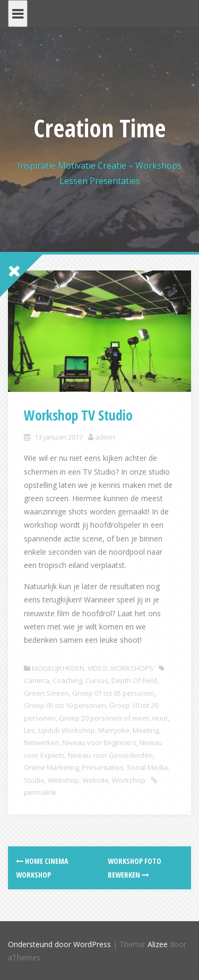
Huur (160, 718)
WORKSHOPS (132, 668)
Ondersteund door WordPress (59, 944)
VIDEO (97, 668)
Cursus (97, 680)
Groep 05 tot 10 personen (65, 705)
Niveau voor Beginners (99, 742)
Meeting (146, 730)
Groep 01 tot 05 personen (113, 693)
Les (29, 730)
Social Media (147, 767)
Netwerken (42, 742)
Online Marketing (51, 767)
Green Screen (46, 693)
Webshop (63, 780)
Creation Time (100, 128)
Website (96, 780)
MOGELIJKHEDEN (58, 668)
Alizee (158, 944)
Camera (37, 680)
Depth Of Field (134, 680)
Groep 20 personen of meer (104, 718)
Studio (34, 780)
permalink (40, 792)
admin (105, 437)
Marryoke (114, 730)
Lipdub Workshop (67, 730)
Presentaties (103, 767)
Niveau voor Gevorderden (110, 755)
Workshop (129, 780)
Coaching (67, 680)
